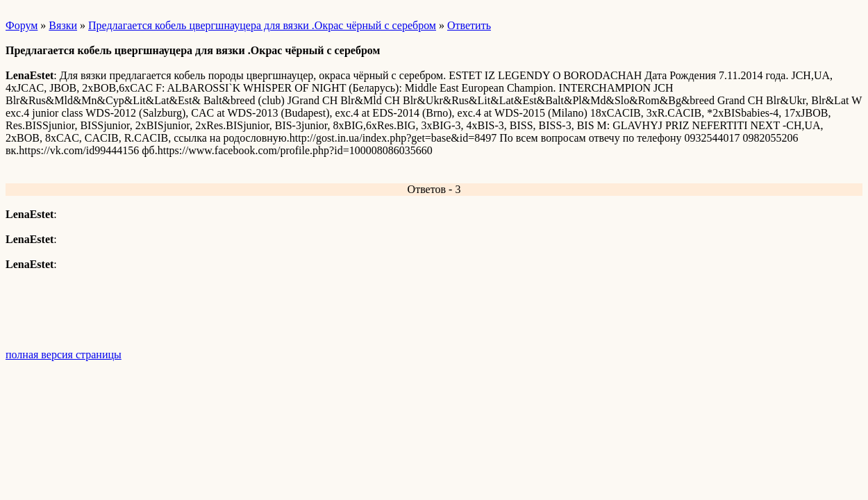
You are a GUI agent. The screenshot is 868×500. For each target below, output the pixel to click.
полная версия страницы (64, 355)
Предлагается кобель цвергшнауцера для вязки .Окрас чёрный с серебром (262, 25)
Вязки (63, 25)
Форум (22, 25)
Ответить (469, 25)
